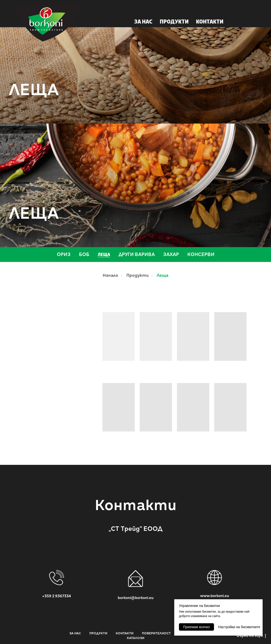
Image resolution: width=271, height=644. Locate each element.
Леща (104, 255)
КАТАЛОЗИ (136, 638)
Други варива (137, 254)
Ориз (64, 254)
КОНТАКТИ (210, 22)
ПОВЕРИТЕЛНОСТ (156, 633)
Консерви (201, 254)
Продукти (137, 275)
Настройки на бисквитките (239, 627)
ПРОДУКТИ (174, 22)
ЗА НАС (143, 22)
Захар (171, 254)
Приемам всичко (196, 627)
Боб (84, 254)
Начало (110, 275)
